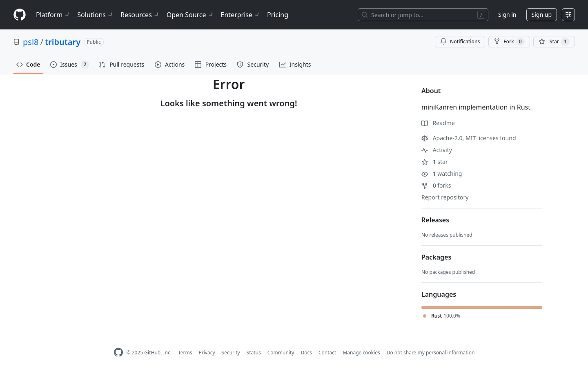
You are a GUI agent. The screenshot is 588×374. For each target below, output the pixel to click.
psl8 (31, 42)
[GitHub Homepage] (118, 353)
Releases (435, 220)
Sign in (507, 15)
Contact (327, 353)
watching (442, 174)
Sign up (542, 15)
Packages (436, 257)
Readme (438, 123)
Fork (509, 42)
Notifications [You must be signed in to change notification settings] (460, 41)
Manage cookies (361, 353)
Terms (185, 353)
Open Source (190, 15)
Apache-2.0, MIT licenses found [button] (469, 138)
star (435, 162)
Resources (140, 15)
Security (231, 353)
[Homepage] (20, 15)
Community (281, 353)
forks (436, 185)
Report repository (445, 197)
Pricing (278, 15)
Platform (53, 15)
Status (254, 353)
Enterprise (241, 15)
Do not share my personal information (431, 353)
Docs (306, 353)
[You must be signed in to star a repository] (554, 42)
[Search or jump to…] (423, 15)
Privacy (207, 353)
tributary (63, 42)
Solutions (96, 15)
